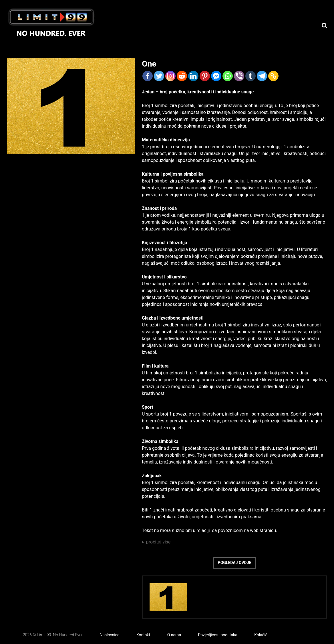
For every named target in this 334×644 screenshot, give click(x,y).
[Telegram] (262, 76)
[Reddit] (182, 76)
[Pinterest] (205, 76)
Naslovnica (110, 635)
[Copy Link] (273, 76)
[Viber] (239, 76)
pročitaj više (158, 542)
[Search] (324, 26)
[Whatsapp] (228, 76)
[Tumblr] (250, 76)
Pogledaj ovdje (235, 563)
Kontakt (143, 635)
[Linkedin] (193, 76)
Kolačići (261, 635)
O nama (174, 635)
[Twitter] (159, 76)
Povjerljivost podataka (217, 635)
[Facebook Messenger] (216, 76)
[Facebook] (148, 76)
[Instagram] (170, 76)
